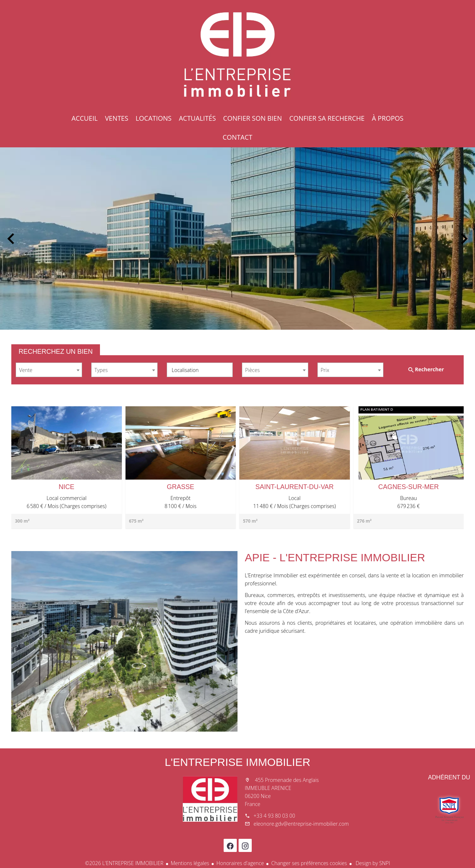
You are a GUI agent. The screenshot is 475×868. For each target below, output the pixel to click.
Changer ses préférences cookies (309, 863)
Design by (372, 863)
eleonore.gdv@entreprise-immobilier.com (301, 824)
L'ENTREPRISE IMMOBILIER (237, 762)
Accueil (237, 55)
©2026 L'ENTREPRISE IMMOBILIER (124, 863)
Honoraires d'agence (240, 863)
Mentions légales (190, 863)
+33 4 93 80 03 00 (274, 816)
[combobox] (49, 370)
